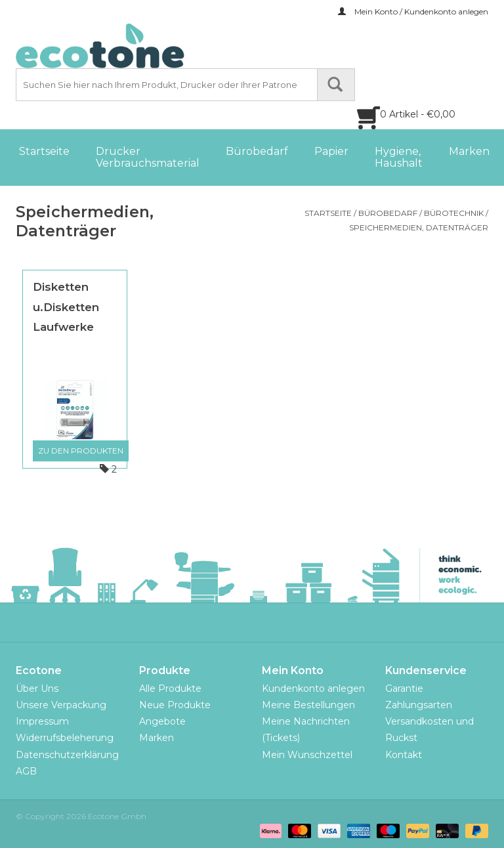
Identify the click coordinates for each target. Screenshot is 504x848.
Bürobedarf (257, 151)
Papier (331, 151)
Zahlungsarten (419, 705)
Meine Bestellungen (308, 705)
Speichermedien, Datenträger (419, 227)
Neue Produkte (175, 705)
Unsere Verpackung (61, 705)
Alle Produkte (170, 689)
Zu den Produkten (81, 451)
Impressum (42, 721)
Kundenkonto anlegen (313, 689)
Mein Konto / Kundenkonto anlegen (413, 11)
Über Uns (37, 689)
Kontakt (404, 755)
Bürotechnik (454, 213)
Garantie (404, 689)
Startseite (44, 151)
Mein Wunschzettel (307, 755)
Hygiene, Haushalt (399, 157)
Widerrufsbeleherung (65, 738)
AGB (26, 771)
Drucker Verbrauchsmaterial (148, 157)
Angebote (162, 721)
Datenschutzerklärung (67, 755)
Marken (469, 151)
